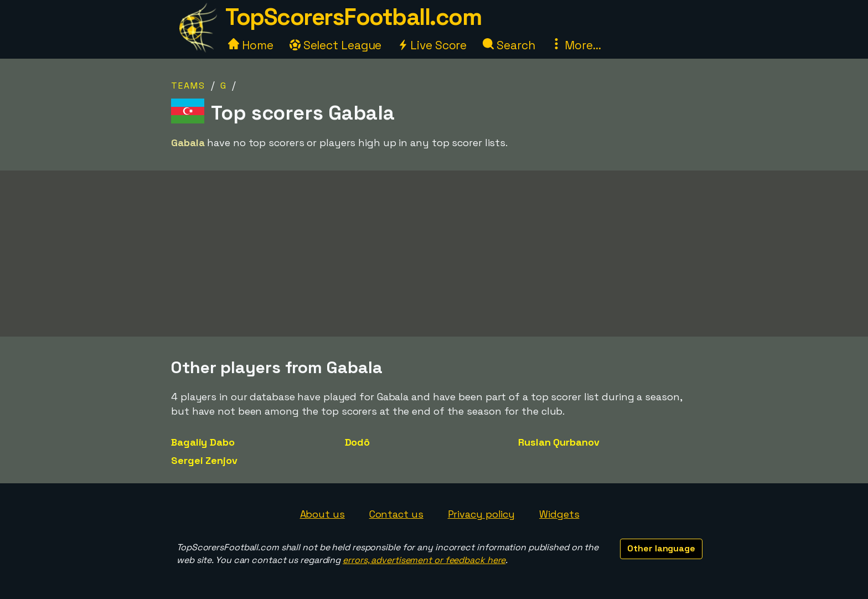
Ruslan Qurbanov (559, 442)
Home (251, 45)
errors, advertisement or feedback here (424, 560)
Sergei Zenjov (204, 460)
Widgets (559, 514)
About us (322, 514)
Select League (336, 45)
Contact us (396, 514)
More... (576, 45)
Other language (661, 548)
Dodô (358, 442)
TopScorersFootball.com (353, 17)
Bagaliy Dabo (203, 442)
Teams (188, 86)
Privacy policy (482, 514)
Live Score (432, 45)
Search (509, 45)
